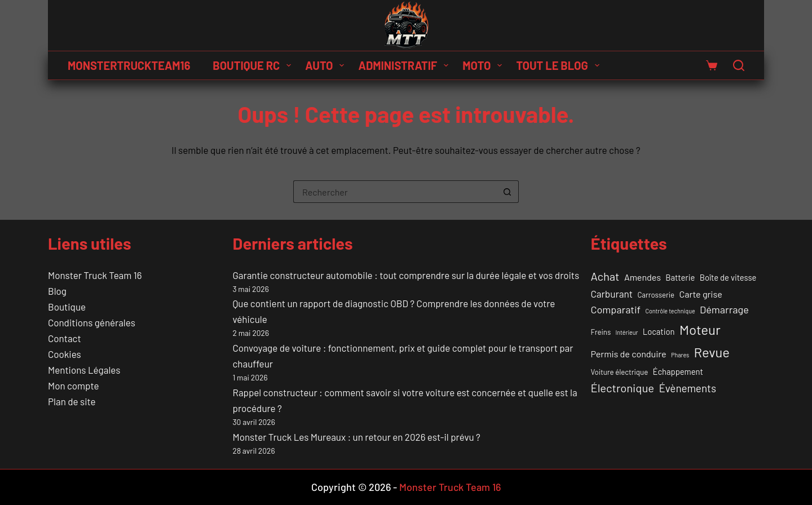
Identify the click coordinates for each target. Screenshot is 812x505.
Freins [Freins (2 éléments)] (601, 332)
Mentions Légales (84, 370)
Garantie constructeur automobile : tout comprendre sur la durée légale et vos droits (406, 275)
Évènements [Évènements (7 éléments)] (687, 388)
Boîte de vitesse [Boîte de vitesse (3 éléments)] (728, 277)
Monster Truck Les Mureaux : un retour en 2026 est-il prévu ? (357, 437)
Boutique (67, 307)
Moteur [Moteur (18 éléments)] (700, 329)
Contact (65, 338)
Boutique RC (254, 65)
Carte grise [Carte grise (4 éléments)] (701, 294)
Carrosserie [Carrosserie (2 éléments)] (656, 295)
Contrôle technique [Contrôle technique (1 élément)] (670, 311)
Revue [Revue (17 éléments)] (712, 352)
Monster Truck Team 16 (95, 275)
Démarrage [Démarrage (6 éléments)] (724, 309)
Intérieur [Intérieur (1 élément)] (627, 332)
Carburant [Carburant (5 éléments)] (612, 294)
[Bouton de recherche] (507, 192)
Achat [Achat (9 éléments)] (605, 276)
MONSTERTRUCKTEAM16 (129, 65)
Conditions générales (92, 322)
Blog (57, 291)
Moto (484, 65)
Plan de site (72, 401)
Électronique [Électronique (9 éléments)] (623, 388)
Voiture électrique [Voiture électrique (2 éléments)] (620, 372)
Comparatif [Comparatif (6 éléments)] (616, 309)
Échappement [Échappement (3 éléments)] (678, 371)
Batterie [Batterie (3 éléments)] (680, 277)
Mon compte (73, 386)
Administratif (405, 65)
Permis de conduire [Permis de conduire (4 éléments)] (629, 354)
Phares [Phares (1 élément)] (680, 355)
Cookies (65, 354)
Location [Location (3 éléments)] (659, 331)
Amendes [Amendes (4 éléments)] (643, 277)
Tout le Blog (560, 65)
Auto (327, 65)
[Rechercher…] (395, 192)
